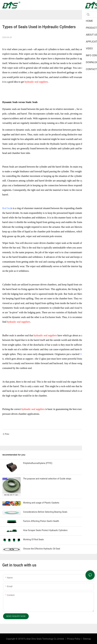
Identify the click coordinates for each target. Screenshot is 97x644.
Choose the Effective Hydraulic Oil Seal (42, 549)
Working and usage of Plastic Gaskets (41, 503)
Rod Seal (7, 208)
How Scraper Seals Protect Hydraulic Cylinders (45, 530)
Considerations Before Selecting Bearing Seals (45, 512)
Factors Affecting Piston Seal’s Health (41, 521)
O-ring (83, 354)
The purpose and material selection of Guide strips (47, 479)
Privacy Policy (74, 639)
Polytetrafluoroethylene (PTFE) (38, 463)
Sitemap (87, 639)
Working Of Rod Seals (33, 539)
